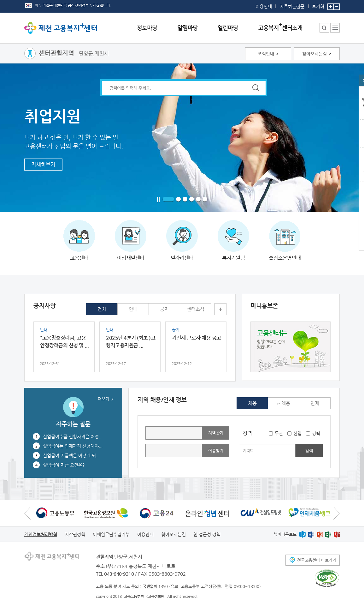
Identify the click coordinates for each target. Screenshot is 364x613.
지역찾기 (216, 433)
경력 (316, 433)
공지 (164, 309)
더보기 (220, 309)
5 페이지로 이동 (198, 199)
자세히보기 (43, 164)
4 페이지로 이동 (192, 199)
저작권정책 (75, 534)
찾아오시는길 (314, 54)
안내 (133, 309)
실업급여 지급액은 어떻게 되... (71, 455)
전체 (102, 309)
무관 (279, 433)
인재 (315, 403)
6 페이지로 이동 (205, 199)
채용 (252, 403)
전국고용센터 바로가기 (317, 560)
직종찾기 (216, 451)
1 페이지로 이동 (168, 199)
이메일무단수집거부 (111, 534)
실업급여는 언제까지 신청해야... (73, 446)
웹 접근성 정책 (207, 534)
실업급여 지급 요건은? (64, 465)
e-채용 (284, 403)
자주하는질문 (292, 6)
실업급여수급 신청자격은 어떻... (73, 436)
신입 (297, 433)
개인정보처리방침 (41, 534)
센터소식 (196, 309)
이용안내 (264, 6)
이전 (27, 513)
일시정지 (158, 200)
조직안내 (266, 54)
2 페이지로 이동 (178, 199)
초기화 (318, 4)
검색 (309, 451)
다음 (337, 513)
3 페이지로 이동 (185, 199)
